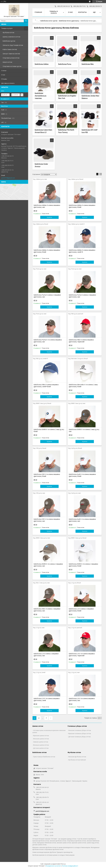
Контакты (82, 12)
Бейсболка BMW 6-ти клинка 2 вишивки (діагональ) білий (83, 565)
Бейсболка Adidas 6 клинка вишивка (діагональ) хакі (47, 206)
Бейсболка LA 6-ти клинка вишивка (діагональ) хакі (82, 699)
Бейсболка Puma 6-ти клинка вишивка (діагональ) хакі (48, 341)
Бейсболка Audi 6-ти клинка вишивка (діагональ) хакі (82, 520)
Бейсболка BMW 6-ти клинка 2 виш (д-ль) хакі (84, 430)
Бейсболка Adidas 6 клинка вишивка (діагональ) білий (82, 206)
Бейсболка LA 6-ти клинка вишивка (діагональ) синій (47, 699)
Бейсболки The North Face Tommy (66, 131)
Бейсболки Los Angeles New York (67, 97)
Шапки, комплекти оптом (11, 37)
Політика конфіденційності (70, 866)
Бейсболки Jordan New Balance (90, 97)
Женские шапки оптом (41, 739)
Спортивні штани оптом (11, 58)
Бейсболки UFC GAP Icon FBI (90, 131)
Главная (38, 12)
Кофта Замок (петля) (10, 49)
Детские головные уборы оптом (79, 737)
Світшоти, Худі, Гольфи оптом (13, 45)
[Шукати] (26, 21)
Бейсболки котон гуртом (49, 21)
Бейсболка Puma (65, 64)
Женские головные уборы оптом (80, 730)
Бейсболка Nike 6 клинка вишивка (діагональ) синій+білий (46, 386)
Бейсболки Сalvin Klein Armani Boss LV (43, 131)
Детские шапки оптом (41, 748)
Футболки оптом (8, 32)
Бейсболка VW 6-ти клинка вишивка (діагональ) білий (47, 475)
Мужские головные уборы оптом (80, 733)
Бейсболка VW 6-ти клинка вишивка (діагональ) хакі (47, 520)
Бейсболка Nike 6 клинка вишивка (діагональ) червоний (81, 341)
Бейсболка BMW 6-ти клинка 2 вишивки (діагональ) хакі (48, 565)
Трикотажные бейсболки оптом (44, 757)
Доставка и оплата (8, 83)
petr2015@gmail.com (8, 178)
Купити (49, 217)
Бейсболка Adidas (42, 64)
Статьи (4, 71)
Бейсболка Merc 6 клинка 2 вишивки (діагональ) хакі (47, 610)
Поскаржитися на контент (53, 866)
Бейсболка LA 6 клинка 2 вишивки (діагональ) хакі (46, 655)
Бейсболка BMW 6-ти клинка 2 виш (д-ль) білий (49, 430)
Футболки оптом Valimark (77, 760)
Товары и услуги (7, 28)
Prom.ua (63, 864)
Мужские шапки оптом (41, 736)
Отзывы (4, 79)
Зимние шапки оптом (41, 742)
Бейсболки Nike (88, 64)
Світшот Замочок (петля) (11, 54)
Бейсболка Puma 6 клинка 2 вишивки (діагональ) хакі (47, 296)
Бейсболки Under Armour (41, 165)
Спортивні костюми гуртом (12, 66)
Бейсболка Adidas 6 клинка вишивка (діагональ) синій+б (82, 251)
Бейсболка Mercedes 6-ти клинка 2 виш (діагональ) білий (83, 386)
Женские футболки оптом (77, 757)
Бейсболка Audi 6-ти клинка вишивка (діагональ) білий (82, 475)
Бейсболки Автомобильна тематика (40, 96)
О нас (3, 75)
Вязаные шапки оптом (41, 745)
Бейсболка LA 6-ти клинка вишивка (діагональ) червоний (82, 655)
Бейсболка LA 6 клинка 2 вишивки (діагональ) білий (81, 610)
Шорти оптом (7, 62)
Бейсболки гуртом (9, 41)
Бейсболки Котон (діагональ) (69, 21)
